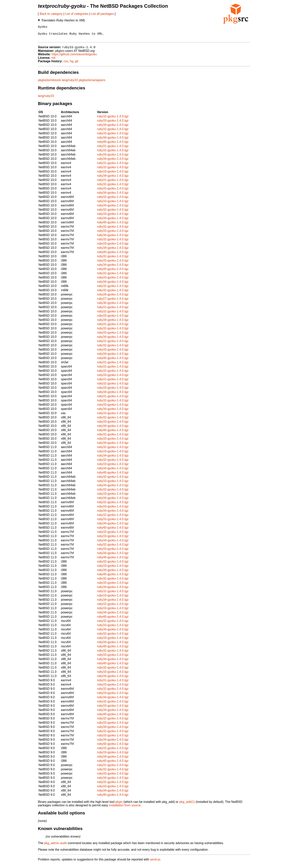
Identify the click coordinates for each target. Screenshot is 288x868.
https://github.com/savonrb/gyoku (74, 58)
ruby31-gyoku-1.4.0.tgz (113, 150)
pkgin (119, 805)
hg (72, 65)
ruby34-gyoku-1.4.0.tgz (113, 128)
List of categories (77, 14)
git (77, 65)
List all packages (102, 14)
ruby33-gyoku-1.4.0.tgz (113, 124)
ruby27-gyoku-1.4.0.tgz (113, 302)
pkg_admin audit (55, 847)
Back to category (51, 14)
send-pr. (155, 863)
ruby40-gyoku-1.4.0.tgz (113, 145)
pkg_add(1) (187, 805)
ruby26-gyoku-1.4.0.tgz (113, 298)
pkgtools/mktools (49, 84)
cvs (66, 65)
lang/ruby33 (70, 84)
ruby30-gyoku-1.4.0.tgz (113, 307)
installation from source (125, 809)
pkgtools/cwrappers (92, 84)
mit (53, 61)
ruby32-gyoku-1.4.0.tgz (113, 120)
